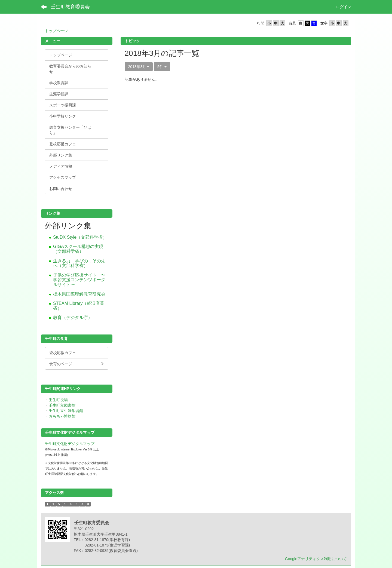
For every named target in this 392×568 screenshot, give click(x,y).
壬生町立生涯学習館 (66, 411)
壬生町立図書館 (62, 405)
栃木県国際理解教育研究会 (79, 294)
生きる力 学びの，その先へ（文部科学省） (79, 263)
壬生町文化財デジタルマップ (70, 444)
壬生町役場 (58, 400)
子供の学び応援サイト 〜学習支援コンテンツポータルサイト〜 (79, 280)
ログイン (344, 7)
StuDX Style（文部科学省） (80, 237)
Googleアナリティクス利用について (316, 559)
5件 (162, 67)
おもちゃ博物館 (62, 416)
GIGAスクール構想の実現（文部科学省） (78, 249)
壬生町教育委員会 (70, 7)
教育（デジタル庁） (73, 317)
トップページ (56, 31)
